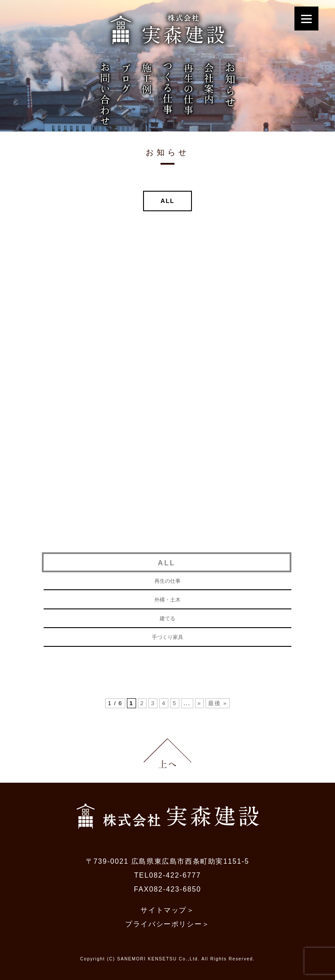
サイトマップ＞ (167, 910)
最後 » (217, 703)
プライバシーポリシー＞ (167, 924)
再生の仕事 (167, 581)
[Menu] (306, 19)
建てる (167, 618)
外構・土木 (167, 600)
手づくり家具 (167, 637)
